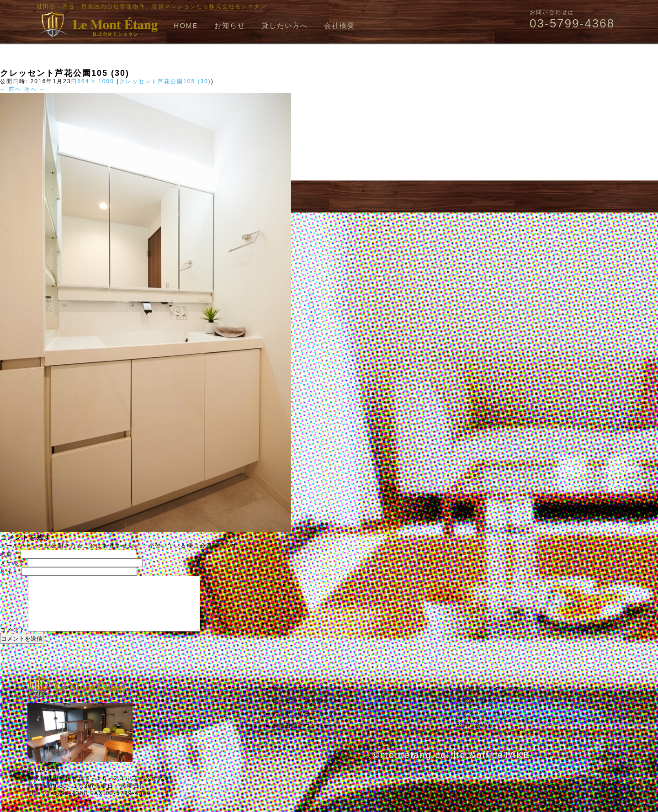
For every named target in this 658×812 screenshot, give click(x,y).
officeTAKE (503, 766)
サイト (10, 572)
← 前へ (11, 89)
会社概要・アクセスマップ (494, 700)
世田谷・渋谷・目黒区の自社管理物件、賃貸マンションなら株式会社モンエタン (152, 6)
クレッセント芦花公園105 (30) (165, 81)
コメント (13, 641)
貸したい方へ (285, 25)
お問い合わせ (475, 737)
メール (12, 563)
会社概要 (340, 25)
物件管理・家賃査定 (301, 712)
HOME (186, 25)
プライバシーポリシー (488, 724)
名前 (9, 554)
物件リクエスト (295, 700)
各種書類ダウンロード (304, 737)
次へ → (35, 89)
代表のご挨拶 (475, 712)
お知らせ (230, 25)
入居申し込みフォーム (304, 724)
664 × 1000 (96, 81)
